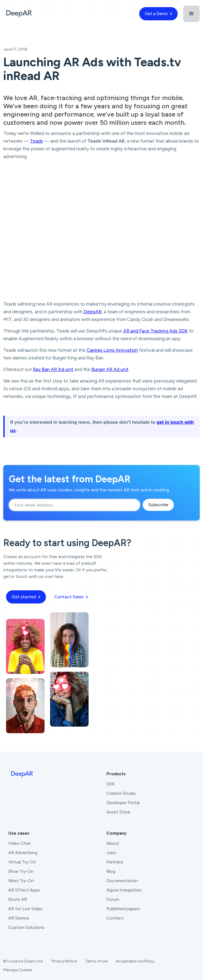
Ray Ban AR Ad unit (53, 369)
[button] (191, 14)
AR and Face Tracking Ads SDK (156, 331)
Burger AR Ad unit (110, 369)
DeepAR (93, 312)
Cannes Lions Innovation (112, 350)
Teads (36, 141)
